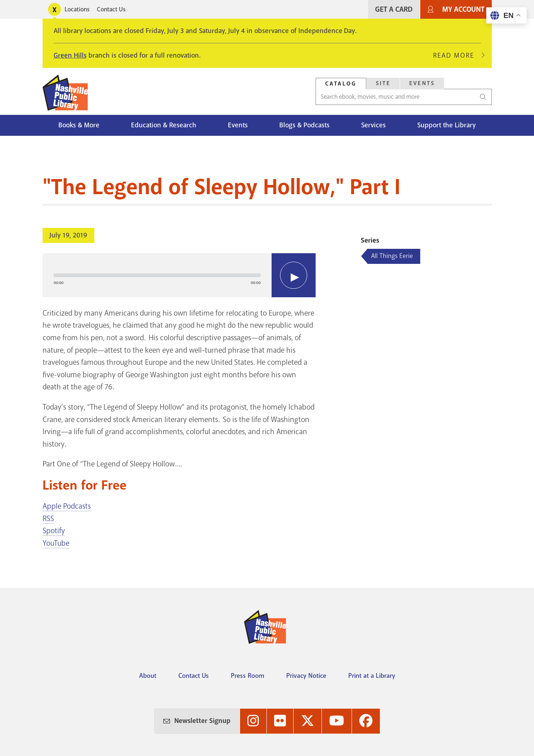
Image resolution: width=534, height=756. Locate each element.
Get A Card (394, 9)
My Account (463, 9)
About (148, 676)
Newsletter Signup (202, 721)
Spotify (54, 531)
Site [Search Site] (383, 83)
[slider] (157, 275)
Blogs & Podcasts (304, 125)
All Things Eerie (392, 256)
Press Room (248, 676)
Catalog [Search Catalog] (341, 84)
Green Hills (70, 55)
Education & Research (164, 125)
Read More (457, 55)
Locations (77, 9)
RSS (48, 519)
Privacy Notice (306, 676)
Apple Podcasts (67, 506)
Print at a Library (372, 676)
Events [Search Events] (422, 83)
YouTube (56, 543)
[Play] (294, 275)
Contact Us (111, 9)
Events (238, 125)
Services (373, 125)
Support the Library (446, 125)
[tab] (341, 83)
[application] (179, 275)
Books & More (79, 125)
